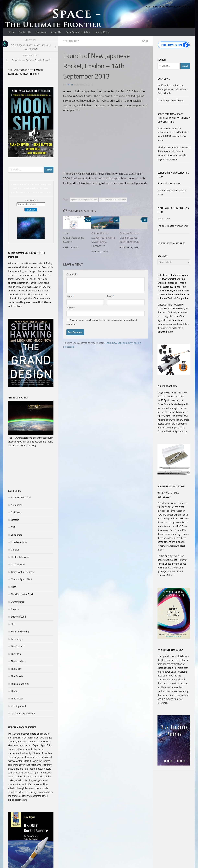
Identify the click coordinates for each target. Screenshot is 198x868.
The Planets (17, 676)
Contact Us (25, 32)
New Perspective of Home (171, 101)
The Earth (16, 654)
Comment (72, 274)
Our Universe (18, 602)
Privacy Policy (102, 32)
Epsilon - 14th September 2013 (84, 199)
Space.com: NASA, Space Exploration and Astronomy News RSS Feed (174, 118)
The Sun (15, 691)
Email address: (31, 200)
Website (70, 308)
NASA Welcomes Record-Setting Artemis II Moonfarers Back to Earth (173, 89)
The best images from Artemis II (173, 228)
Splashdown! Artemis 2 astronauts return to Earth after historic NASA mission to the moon (173, 134)
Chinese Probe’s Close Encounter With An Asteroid (129, 238)
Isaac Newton (18, 565)
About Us (56, 32)
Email (111, 296)
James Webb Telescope (23, 572)
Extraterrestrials (19, 542)
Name (70, 296)
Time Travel (17, 699)
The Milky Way (18, 661)
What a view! (164, 219)
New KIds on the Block (22, 594)
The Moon (16, 669)
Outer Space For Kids (77, 32)
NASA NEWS (164, 79)
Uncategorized (18, 706)
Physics (15, 609)
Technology (71, 41)
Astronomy (17, 505)
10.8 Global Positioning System (74, 238)
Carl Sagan (16, 512)
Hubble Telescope (20, 557)
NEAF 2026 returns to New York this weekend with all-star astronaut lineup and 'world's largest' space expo (174, 153)
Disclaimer (41, 32)
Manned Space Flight (22, 579)
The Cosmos (17, 647)
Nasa (14, 587)
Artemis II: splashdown (169, 183)
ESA (13, 527)
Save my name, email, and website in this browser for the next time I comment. (102, 322)
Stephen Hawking (20, 632)
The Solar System (20, 684)
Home (11, 32)
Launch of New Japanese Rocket (113, 199)
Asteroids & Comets (21, 498)
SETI (13, 624)
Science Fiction (18, 617)
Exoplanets (17, 535)
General (15, 550)
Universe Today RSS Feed (171, 243)
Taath (70, 85)
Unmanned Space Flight (23, 714)
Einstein (15, 520)
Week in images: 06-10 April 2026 (172, 193)
